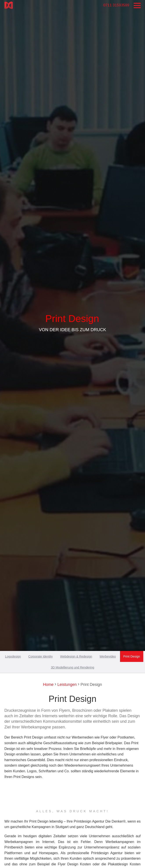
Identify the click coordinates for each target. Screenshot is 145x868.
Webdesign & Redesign (76, 656)
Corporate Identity (40, 656)
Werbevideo (108, 656)
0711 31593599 (116, 5)
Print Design (132, 656)
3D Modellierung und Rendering (73, 667)
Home (48, 685)
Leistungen (66, 685)
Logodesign (13, 656)
